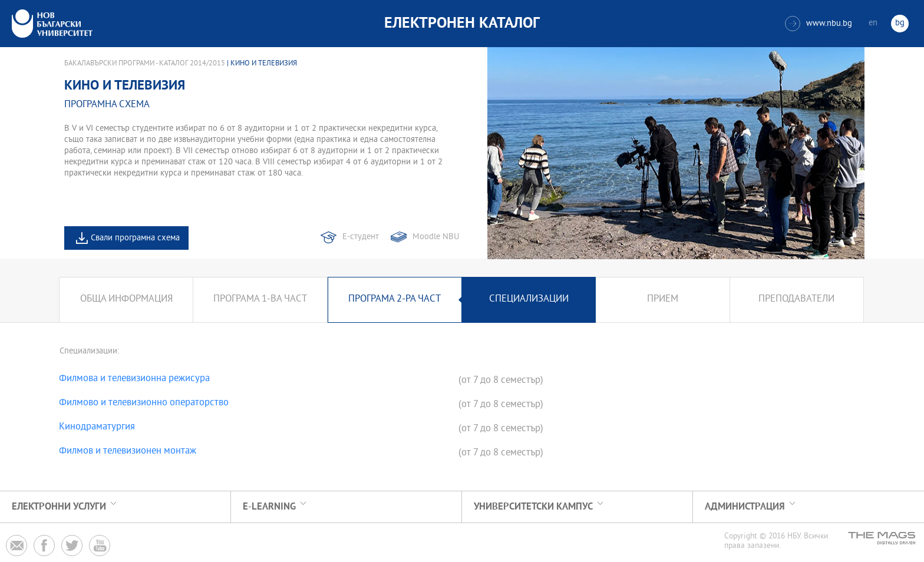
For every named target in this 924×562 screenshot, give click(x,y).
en (873, 23)
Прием (663, 300)
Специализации (529, 300)
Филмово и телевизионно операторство (144, 404)
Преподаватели (796, 300)
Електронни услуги (59, 507)
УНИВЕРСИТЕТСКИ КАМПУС (533, 507)
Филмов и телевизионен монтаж (128, 452)
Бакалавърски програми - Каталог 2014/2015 (145, 64)
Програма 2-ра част (395, 300)
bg (900, 23)
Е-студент (361, 237)
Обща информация (126, 300)
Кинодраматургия (97, 428)
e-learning (269, 507)
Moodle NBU (436, 237)
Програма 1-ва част (260, 300)
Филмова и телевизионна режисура (134, 379)
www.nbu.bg (819, 24)
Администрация (745, 507)
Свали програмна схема (135, 238)
